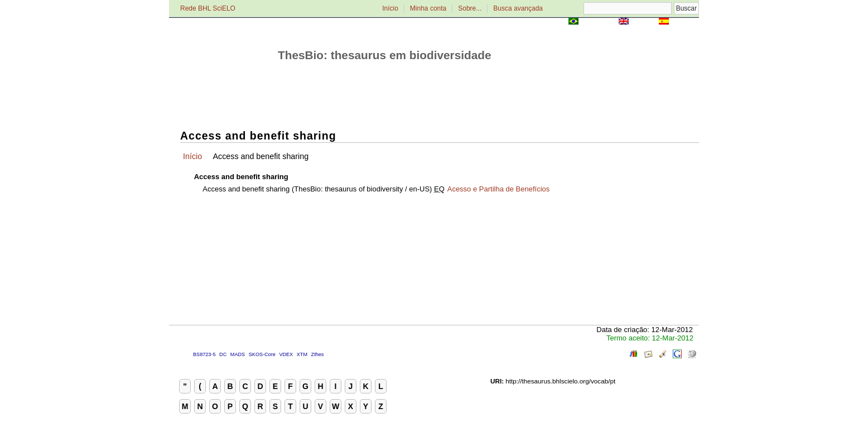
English (643, 22)
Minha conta (428, 8)
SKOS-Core (262, 354)
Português (599, 22)
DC (223, 354)
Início (390, 8)
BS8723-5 (204, 354)
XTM (302, 354)
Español (685, 22)
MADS (238, 354)
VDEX (286, 354)
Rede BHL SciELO (208, 8)
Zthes (318, 354)
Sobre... (470, 8)
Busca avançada (518, 8)
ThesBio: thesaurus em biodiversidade (385, 55)
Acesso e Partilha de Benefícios (499, 189)
